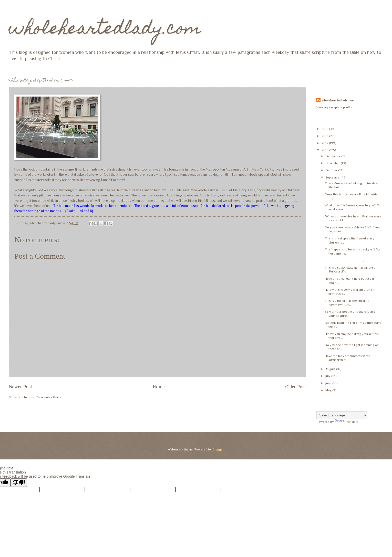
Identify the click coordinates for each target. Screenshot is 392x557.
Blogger (218, 449)
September (333, 177)
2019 (325, 129)
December (333, 156)
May (329, 390)
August (331, 369)
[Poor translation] (19, 483)
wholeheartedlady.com (105, 30)
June (329, 383)
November (333, 163)
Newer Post (21, 387)
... (345, 260)
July (328, 376)
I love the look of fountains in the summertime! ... (348, 358)
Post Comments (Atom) (45, 397)
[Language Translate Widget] (342, 415)
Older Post (296, 387)
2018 (325, 136)
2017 (325, 143)
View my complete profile (334, 107)
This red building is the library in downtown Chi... (348, 302)
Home (159, 387)
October (332, 170)
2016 (325, 150)
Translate (347, 422)
